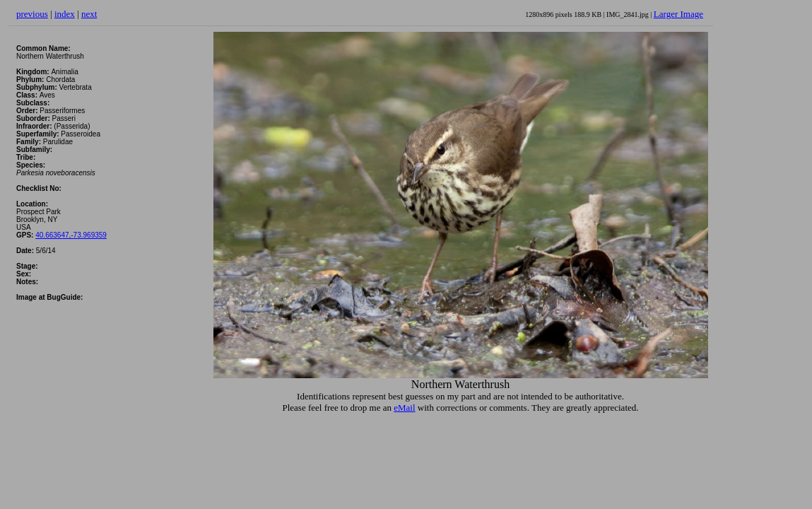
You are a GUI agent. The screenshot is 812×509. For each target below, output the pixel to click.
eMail (404, 408)
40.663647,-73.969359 (71, 235)
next (89, 14)
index (65, 14)
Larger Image (678, 14)
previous (32, 14)
